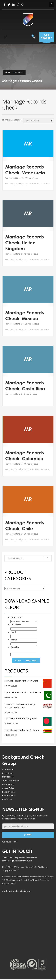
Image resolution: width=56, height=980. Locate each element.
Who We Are (8, 769)
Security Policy (9, 792)
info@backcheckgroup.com (20, 861)
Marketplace (8, 777)
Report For (16, 617)
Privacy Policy (8, 784)
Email (14, 632)
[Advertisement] (28, 925)
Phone (14, 640)
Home (8, 73)
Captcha (15, 647)
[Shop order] (39, 121)
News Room (8, 773)
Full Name (16, 625)
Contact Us (7, 799)
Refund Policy (8, 795)
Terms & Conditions (11, 781)
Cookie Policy (8, 788)
